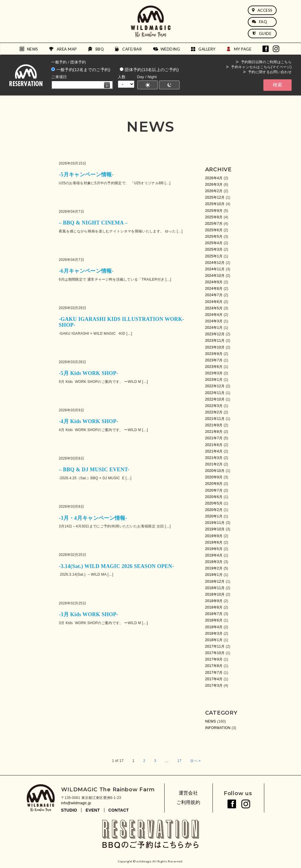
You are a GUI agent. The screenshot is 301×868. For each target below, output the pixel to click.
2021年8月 (214, 432)
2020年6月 (214, 497)
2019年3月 (214, 562)
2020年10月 (215, 471)
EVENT (93, 810)
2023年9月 (214, 354)
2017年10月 (215, 653)
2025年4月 (214, 243)
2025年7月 (214, 224)
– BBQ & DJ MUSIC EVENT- (94, 470)
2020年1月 (214, 516)
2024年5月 (214, 308)
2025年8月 (214, 217)
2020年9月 (214, 477)
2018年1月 (214, 640)
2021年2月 (214, 464)
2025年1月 (214, 256)
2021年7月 (214, 438)
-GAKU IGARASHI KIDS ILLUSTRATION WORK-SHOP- (122, 322)
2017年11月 (215, 646)
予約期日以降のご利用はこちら (266, 62)
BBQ (100, 49)
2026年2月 (214, 191)
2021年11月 (215, 419)
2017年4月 (214, 679)
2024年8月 (214, 289)
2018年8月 (214, 607)
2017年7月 (214, 673)
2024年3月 (214, 321)
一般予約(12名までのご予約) (81, 70)
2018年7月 (214, 614)
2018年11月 (215, 588)
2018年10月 (215, 594)
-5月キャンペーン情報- (86, 175)
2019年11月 (215, 523)
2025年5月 (214, 237)
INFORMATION (218, 728)
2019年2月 (214, 568)
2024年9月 (214, 282)
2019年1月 (214, 575)
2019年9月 (214, 536)
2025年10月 (215, 204)
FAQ (260, 22)
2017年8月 (214, 666)
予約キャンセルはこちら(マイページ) (261, 67)
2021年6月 (214, 445)
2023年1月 (214, 380)
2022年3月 (214, 406)
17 (179, 761)
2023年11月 (215, 341)
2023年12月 (215, 334)
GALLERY (207, 49)
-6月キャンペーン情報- (86, 271)
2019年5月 (214, 549)
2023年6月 (214, 367)
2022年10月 (215, 399)
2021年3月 (214, 458)
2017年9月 (214, 659)
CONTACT (119, 810)
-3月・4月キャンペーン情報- (93, 518)
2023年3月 (214, 373)
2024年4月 (214, 315)
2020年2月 (214, 510)
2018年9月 (214, 601)
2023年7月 (214, 360)
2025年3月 (214, 249)
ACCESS (262, 10)
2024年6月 (214, 302)
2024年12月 (215, 263)
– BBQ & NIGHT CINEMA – (93, 223)
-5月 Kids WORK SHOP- (88, 373)
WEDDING (170, 49)
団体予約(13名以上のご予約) (149, 70)
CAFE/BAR (132, 49)
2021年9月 (214, 425)
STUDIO (69, 810)
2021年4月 (214, 451)
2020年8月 (214, 484)
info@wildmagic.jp (76, 803)
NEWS (33, 49)
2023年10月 (215, 347)
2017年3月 (214, 686)
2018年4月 (214, 627)
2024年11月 (215, 269)
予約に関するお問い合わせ (270, 72)
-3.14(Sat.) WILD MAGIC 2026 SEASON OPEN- (116, 566)
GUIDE (262, 33)
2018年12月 (215, 582)
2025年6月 (214, 230)
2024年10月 (215, 276)
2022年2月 (214, 412)
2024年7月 (214, 295)
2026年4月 (214, 178)
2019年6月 (214, 542)
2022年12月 (215, 386)
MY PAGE (243, 49)
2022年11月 (215, 393)
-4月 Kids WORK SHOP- (88, 421)
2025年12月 (215, 197)
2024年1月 (214, 328)
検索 (277, 85)
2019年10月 (215, 529)
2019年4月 (214, 555)
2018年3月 (214, 634)
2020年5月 (214, 503)
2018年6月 (214, 620)
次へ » (195, 761)
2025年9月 (214, 211)
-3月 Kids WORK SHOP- (88, 614)
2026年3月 (214, 185)
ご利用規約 (188, 802)
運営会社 (188, 793)
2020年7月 (214, 490)
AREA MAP (67, 49)
